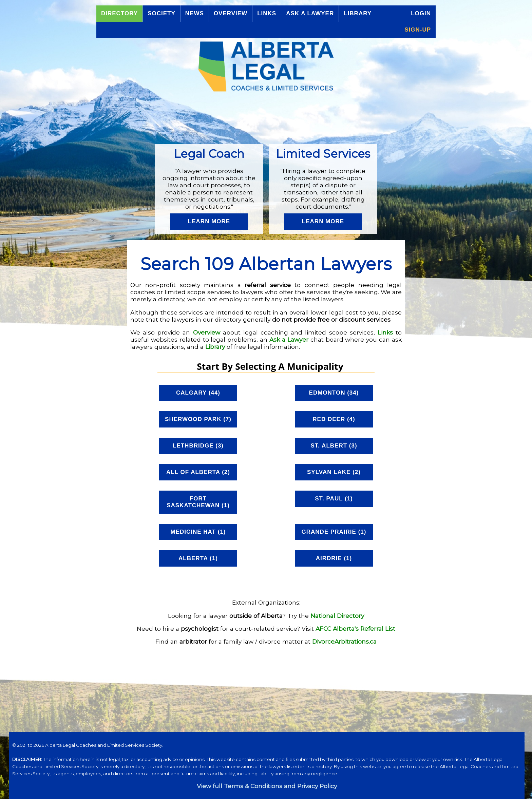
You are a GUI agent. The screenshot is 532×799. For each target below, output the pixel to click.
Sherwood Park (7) (198, 419)
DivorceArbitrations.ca (344, 641)
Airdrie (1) (334, 558)
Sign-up (418, 30)
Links (267, 13)
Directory (119, 13)
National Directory (337, 616)
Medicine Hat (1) (198, 532)
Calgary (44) (198, 393)
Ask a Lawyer (310, 13)
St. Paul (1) (334, 499)
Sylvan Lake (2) (334, 472)
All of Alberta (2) (198, 472)
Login (421, 13)
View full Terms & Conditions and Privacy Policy (267, 786)
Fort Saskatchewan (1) (198, 502)
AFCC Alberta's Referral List (355, 629)
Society (161, 13)
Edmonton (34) (334, 393)
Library (358, 13)
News (195, 13)
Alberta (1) (198, 558)
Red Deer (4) (334, 419)
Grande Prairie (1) (334, 532)
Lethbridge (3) (198, 446)
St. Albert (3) (334, 446)
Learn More (209, 221)
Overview (231, 13)
